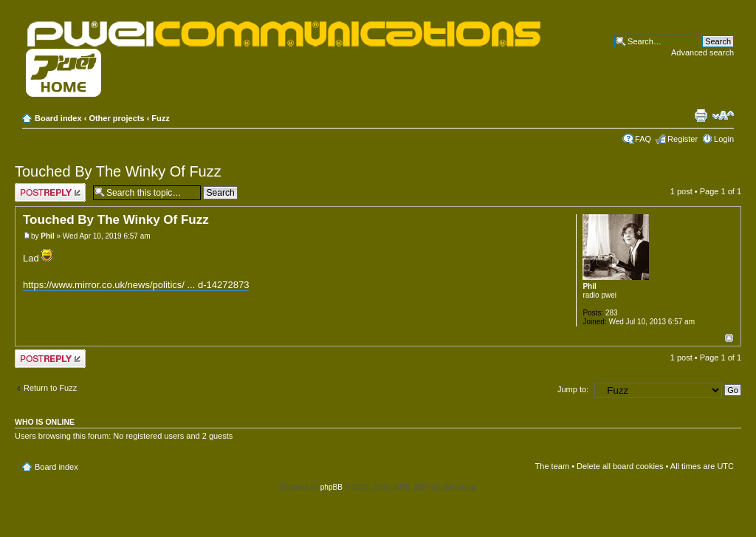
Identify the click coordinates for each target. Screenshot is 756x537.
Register (683, 139)
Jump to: (573, 389)
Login (724, 139)
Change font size (723, 115)
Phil (47, 236)
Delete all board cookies (620, 466)
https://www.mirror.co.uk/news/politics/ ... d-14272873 (136, 285)
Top (729, 338)
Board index (58, 118)
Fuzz (160, 118)
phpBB (331, 487)
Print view (701, 115)
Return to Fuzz (50, 388)
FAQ (643, 139)
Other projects (116, 118)
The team (552, 466)
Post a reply (50, 192)
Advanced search (702, 52)
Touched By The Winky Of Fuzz (118, 171)
